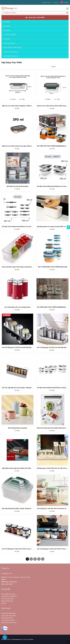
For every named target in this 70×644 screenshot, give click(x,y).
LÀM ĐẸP (6, 39)
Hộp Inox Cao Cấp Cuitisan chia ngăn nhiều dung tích (19, 146)
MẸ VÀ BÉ (6, 26)
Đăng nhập (46, 2)
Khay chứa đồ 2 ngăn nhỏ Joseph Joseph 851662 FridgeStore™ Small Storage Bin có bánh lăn (33, 267)
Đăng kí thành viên (7, 601)
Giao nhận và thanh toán (9, 596)
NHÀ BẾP (6, 22)
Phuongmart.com (17, 639)
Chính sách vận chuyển (9, 615)
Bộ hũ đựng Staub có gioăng (17, 428)
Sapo (32, 639)
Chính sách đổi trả (7, 618)
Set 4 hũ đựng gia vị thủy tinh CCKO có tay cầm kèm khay (21, 549)
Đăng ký (55, 2)
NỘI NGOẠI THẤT (9, 43)
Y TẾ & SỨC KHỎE (9, 34)
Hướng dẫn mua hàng (8, 594)
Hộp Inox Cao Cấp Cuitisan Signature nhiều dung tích (19, 106)
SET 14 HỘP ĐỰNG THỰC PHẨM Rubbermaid (52, 267)
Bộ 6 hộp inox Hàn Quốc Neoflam (17, 186)
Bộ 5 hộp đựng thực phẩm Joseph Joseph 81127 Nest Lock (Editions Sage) (26, 508)
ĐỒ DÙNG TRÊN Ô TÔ (10, 56)
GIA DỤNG (6, 30)
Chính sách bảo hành (8, 620)
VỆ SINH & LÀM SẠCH (10, 52)
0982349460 (13, 582)
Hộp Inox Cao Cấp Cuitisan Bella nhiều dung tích (53, 106)
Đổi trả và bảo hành (8, 599)
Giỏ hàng (64, 2)
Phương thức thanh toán (9, 622)
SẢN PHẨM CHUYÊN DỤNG (12, 47)
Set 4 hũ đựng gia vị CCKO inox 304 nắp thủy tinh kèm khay (21, 347)
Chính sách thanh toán (8, 613)
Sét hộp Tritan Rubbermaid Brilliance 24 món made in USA (21, 226)
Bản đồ (4, 603)
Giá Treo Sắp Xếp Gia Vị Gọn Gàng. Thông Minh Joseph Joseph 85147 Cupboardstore (30, 387)
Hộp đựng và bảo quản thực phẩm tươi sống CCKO (19, 468)
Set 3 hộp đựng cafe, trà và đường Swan (17, 307)
